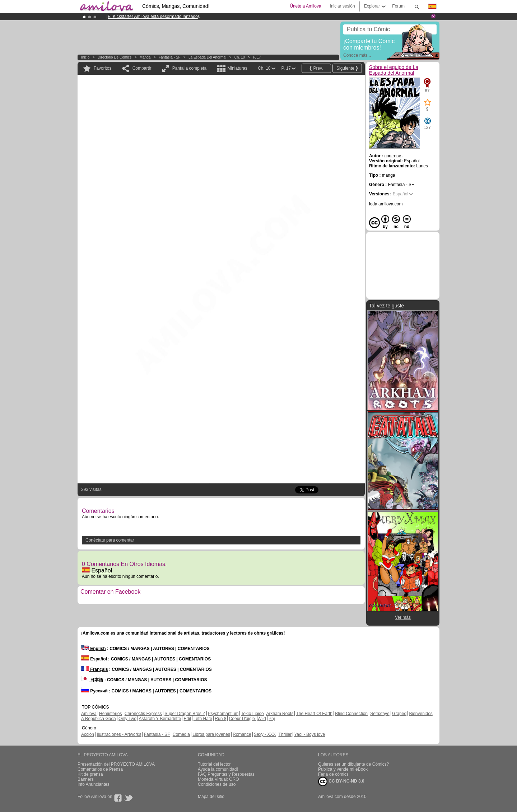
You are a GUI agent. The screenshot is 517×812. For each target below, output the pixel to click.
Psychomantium (223, 714)
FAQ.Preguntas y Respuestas (226, 774)
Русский (94, 691)
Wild (262, 719)
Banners (86, 779)
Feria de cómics (333, 774)
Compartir (142, 68)
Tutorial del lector (214, 764)
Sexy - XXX (265, 734)
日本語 (92, 680)
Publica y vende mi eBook (343, 769)
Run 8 (220, 719)
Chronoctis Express (143, 714)
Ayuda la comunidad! (218, 769)
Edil (187, 719)
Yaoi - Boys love (309, 734)
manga (145, 57)
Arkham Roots (280, 714)
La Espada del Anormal (207, 57)
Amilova (89, 714)
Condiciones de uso (217, 784)
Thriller (285, 734)
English (94, 649)
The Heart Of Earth (314, 714)
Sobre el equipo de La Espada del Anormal (394, 70)
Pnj (272, 719)
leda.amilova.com (386, 204)
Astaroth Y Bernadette (160, 719)
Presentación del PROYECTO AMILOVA (116, 764)
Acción (88, 734)
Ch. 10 (240, 57)
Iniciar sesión (343, 6)
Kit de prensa (90, 774)
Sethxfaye (380, 714)
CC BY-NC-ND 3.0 (341, 781)
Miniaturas (237, 68)
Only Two (127, 719)
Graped (399, 714)
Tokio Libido (252, 714)
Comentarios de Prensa (100, 769)
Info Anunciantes (94, 784)
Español (97, 570)
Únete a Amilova (305, 6)
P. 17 (257, 57)
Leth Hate (203, 719)
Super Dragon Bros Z (185, 714)
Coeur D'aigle (243, 719)
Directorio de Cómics (115, 57)
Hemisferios (110, 714)
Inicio (85, 57)
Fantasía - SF (170, 57)
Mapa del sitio (211, 797)
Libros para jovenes (211, 734)
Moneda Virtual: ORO (218, 779)
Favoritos (103, 68)
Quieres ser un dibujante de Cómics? (353, 764)
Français (95, 669)
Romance (242, 734)
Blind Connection (351, 714)
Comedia (181, 734)
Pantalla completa (189, 68)
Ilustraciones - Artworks (119, 734)
